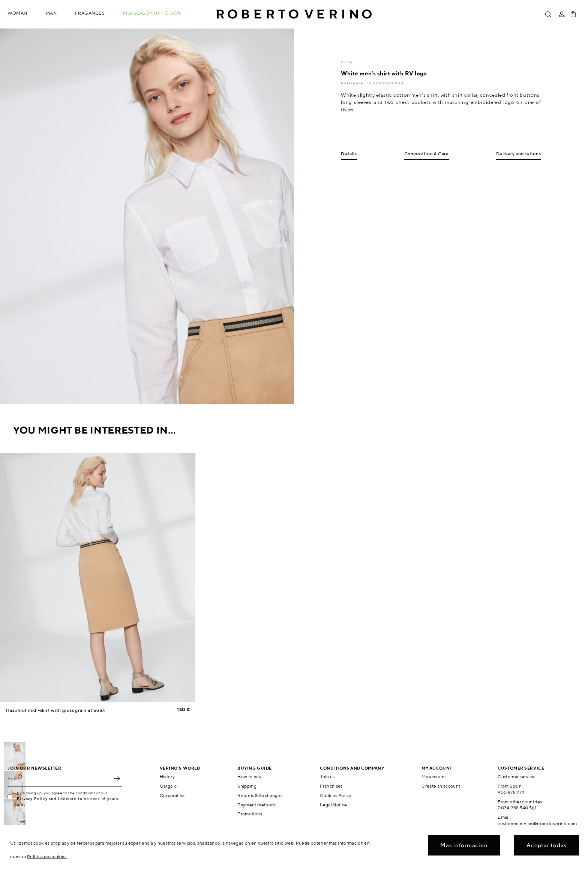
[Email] (59, 778)
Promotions (250, 814)
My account (434, 777)
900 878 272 (511, 792)
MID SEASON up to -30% (152, 13)
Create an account (441, 786)
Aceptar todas (547, 845)
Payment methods (256, 805)
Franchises (331, 786)
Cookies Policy (336, 795)
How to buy (249, 777)
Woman (17, 13)
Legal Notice (333, 805)
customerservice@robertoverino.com (537, 823)
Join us (327, 777)
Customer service (516, 777)
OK (117, 778)
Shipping (247, 786)
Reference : (354, 83)
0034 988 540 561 (517, 808)
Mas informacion (464, 845)
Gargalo (168, 786)
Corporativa (172, 795)
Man (51, 13)
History (167, 777)
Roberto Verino (294, 14)
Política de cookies (47, 856)
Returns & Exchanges (260, 795)
